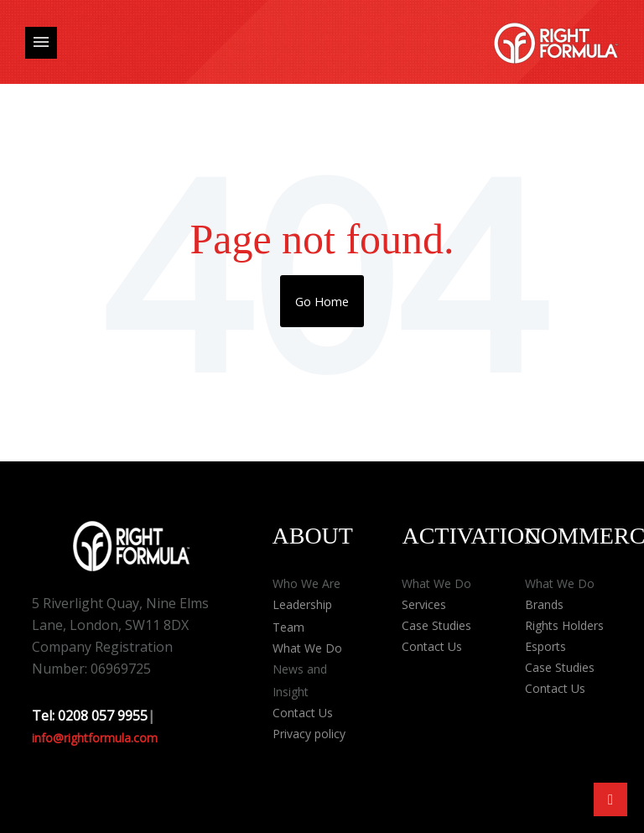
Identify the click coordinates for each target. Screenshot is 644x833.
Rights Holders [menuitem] (564, 625)
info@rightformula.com (95, 738)
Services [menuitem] (424, 604)
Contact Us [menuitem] (303, 713)
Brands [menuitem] (544, 604)
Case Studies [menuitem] (436, 625)
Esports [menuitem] (545, 646)
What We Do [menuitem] (307, 648)
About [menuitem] (313, 536)
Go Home (322, 301)
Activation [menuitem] (471, 536)
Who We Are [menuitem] (306, 583)
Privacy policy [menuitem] (309, 734)
